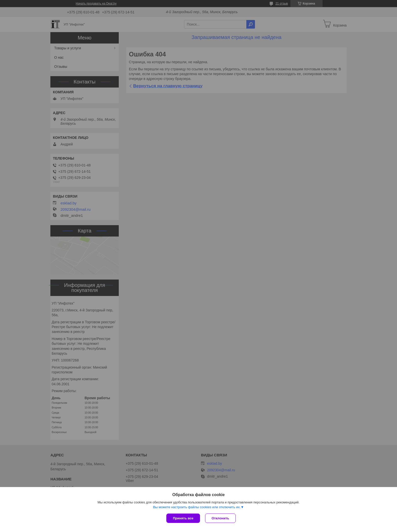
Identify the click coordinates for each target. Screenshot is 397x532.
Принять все (183, 518)
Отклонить (220, 518)
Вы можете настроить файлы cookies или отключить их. (197, 507)
